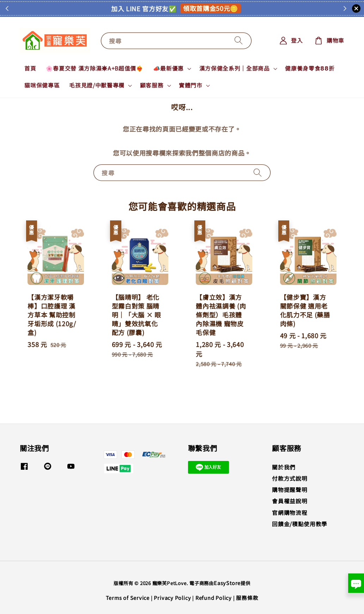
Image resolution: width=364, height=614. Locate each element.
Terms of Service (128, 598)
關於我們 (284, 467)
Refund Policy (214, 598)
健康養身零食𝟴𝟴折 (310, 68)
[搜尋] (239, 41)
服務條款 (247, 598)
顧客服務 (152, 85)
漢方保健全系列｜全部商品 (235, 68)
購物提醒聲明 (290, 490)
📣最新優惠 (168, 68)
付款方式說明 (290, 478)
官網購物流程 (290, 513)
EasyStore (227, 583)
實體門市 (191, 85)
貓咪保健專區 (42, 85)
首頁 (30, 68)
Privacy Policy (172, 598)
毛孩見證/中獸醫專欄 (97, 85)
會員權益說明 (290, 501)
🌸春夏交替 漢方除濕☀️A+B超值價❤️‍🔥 (95, 68)
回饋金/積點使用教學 (300, 524)
